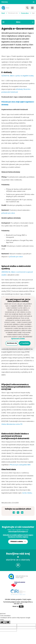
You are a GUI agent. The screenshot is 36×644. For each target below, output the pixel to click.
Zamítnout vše (12, 343)
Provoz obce (25, 13)
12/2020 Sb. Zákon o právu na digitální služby (18, 76)
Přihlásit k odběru (17, 542)
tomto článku (27, 493)
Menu (18, 22)
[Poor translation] (7, 622)
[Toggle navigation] (32, 8)
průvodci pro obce (8, 213)
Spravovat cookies (18, 339)
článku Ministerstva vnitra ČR (12, 424)
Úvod (3, 13)
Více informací (27, 337)
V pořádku (25, 343)
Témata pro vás (13, 13)
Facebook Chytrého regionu (18, 537)
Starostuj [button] (5, 2)
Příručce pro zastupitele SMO (20, 465)
